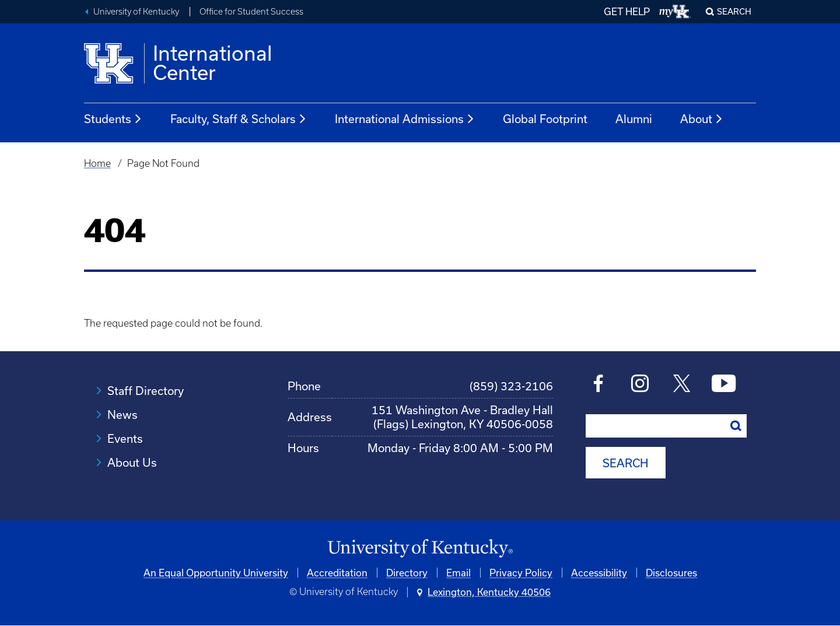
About (702, 119)
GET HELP (627, 11)
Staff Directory (146, 391)
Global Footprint (545, 119)
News (123, 415)
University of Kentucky (136, 12)
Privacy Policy (521, 573)
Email (459, 573)
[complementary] (714, 539)
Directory (407, 573)
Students (113, 119)
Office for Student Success (251, 12)
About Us (132, 462)
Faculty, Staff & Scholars (239, 119)
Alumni (634, 119)
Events (125, 438)
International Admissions (405, 119)
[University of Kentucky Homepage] (420, 549)
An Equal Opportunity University (216, 573)
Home (97, 163)
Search (734, 11)
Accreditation (337, 573)
